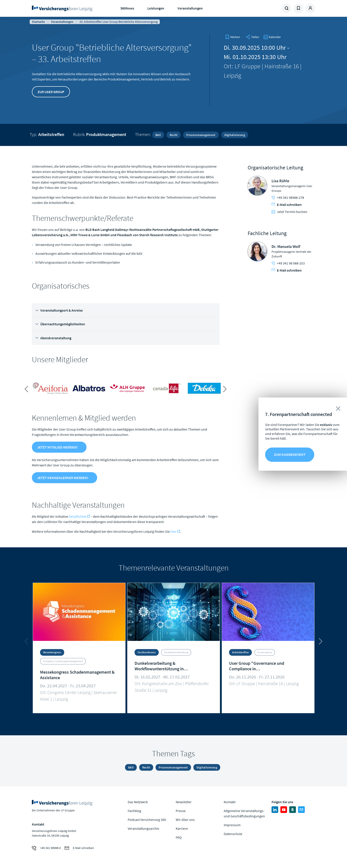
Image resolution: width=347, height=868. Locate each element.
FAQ (179, 837)
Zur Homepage (63, 8)
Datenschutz (233, 834)
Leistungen (156, 8)
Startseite (38, 22)
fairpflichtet (78, 516)
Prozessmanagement (201, 135)
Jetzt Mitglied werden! (57, 447)
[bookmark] (233, 37)
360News (127, 8)
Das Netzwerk (138, 802)
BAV (158, 135)
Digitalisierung (235, 135)
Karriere (182, 828)
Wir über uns (185, 820)
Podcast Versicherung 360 (147, 820)
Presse (181, 811)
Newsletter (184, 802)
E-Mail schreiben (287, 205)
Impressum (232, 825)
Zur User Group (51, 92)
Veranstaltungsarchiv (143, 828)
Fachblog (134, 811)
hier (173, 531)
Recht (174, 135)
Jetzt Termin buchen (289, 212)
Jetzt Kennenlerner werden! (63, 478)
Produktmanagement (106, 134)
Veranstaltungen (190, 8)
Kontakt (230, 802)
